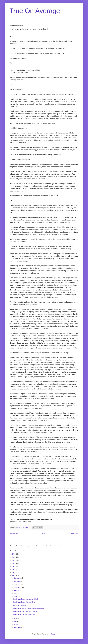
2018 (14, 569)
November (18, 581)
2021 (14, 560)
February (17, 627)
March (16, 624)
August (16, 590)
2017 (14, 572)
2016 (14, 575)
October (17, 584)
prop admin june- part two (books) (25, 611)
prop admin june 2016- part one (24, 614)
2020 (14, 563)
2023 (14, 554)
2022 (14, 557)
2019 (14, 566)
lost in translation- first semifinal (24, 602)
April (16, 621)
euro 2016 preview (20, 605)
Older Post (74, 534)
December (18, 578)
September (18, 587)
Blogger (53, 634)
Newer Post (14, 534)
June (16, 596)
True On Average (35, 11)
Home (44, 534)
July (15, 593)
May (15, 618)
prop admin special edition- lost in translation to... (30, 608)
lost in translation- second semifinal (25, 599)
